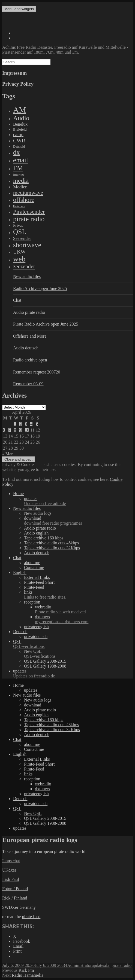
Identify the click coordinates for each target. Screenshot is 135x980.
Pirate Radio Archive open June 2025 (46, 324)
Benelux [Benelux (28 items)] (20, 124)
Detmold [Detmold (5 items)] (19, 146)
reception (32, 602)
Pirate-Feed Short (39, 582)
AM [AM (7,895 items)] (19, 110)
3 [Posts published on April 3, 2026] (26, 424)
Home (18, 494)
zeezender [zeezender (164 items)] (24, 266)
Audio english (36, 533)
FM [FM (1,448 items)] (18, 168)
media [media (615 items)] (21, 180)
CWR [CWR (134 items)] (19, 140)
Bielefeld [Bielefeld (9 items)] (20, 129)
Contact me (34, 567)
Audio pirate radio (29, 312)
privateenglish (36, 627)
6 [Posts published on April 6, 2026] (4, 430)
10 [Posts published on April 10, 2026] (27, 430)
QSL (73, 644)
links (78, 595)
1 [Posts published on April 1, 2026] (15, 424)
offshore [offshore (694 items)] (24, 200)
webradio (84, 610)
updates (78, 501)
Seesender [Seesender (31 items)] (22, 238)
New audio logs (38, 513)
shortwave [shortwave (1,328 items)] (27, 245)
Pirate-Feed (34, 587)
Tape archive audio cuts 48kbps (51, 543)
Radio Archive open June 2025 (40, 288)
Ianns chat (11, 861)
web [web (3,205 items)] (19, 259)
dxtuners (84, 619)
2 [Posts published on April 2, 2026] (20, 424)
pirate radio (121, 965)
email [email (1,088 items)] (21, 160)
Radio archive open (30, 360)
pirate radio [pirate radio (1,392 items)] (29, 219)
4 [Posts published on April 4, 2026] (31, 424)
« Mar (7, 454)
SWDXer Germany (19, 907)
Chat (17, 300)
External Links (37, 577)
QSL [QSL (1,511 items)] (20, 232)
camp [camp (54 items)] (18, 134)
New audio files (27, 276)
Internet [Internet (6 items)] (18, 175)
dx (107, 965)
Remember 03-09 (28, 384)
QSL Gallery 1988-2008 (45, 666)
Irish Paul (11, 879)
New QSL (78, 654)
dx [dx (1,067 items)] (16, 152)
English (20, 572)
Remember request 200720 (37, 372)
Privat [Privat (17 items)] (18, 225)
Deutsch (20, 632)
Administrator (79, 965)
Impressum (14, 73)
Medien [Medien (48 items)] (20, 187)
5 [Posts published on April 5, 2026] (37, 424)
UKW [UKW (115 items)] (19, 252)
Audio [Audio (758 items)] (21, 118)
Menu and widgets (19, 9)
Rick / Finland (15, 898)
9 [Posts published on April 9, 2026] (20, 430)
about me (32, 563)
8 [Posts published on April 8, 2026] (15, 430)
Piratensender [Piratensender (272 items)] (29, 212)
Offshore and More (30, 336)
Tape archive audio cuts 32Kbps (52, 548)
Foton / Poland (15, 889)
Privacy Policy (18, 84)
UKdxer (9, 870)
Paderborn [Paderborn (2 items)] (19, 206)
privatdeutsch (36, 636)
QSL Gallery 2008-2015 (45, 661)
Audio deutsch (26, 348)
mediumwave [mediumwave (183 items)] (28, 193)
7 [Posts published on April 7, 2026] (10, 430)
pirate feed (31, 917)
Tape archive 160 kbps (44, 538)
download (78, 521)
